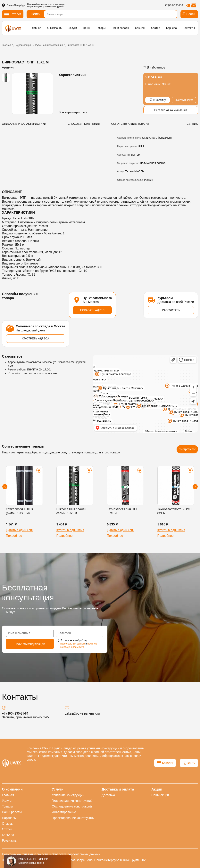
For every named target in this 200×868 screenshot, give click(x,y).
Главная (36, 28)
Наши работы (120, 28)
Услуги (73, 28)
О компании (55, 28)
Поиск (35, 14)
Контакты (189, 28)
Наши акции (160, 795)
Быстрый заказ (184, 100)
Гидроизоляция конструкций (72, 801)
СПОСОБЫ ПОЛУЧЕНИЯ (84, 124)
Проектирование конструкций (73, 818)
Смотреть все (187, 449)
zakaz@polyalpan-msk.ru (82, 714)
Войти (188, 14)
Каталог (165, 763)
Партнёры (9, 818)
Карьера (171, 28)
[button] (5, 487)
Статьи (156, 28)
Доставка (108, 795)
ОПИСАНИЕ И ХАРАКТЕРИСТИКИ (24, 124)
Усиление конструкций (68, 795)
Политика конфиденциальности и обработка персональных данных (51, 854)
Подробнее (14, 536)
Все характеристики (73, 112)
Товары (101, 28)
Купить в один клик (20, 530)
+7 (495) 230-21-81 (175, 5)
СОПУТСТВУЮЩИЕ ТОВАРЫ (130, 124)
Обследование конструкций (72, 806)
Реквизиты (10, 841)
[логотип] (13, 28)
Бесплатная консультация (171, 110)
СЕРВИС (192, 124)
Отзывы (140, 28)
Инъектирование (64, 812)
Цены (87, 28)
